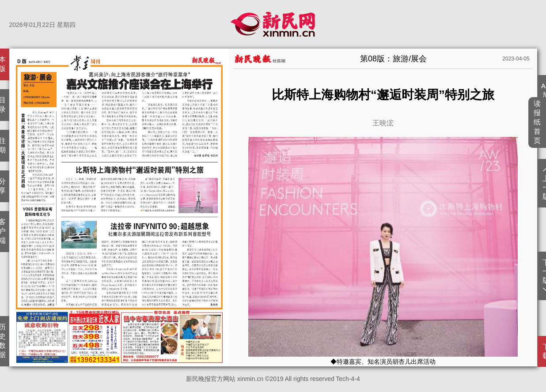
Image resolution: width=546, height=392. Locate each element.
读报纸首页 (537, 122)
